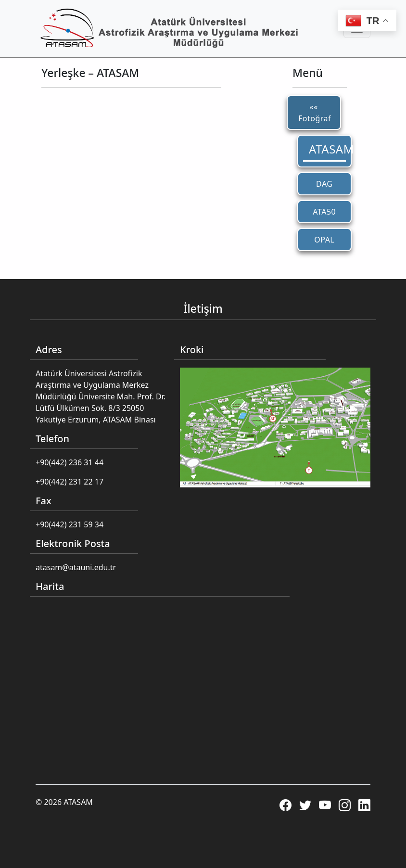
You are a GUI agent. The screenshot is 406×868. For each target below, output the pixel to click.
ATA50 (324, 212)
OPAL (324, 240)
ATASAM (327, 149)
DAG (324, 184)
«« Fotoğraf (315, 113)
